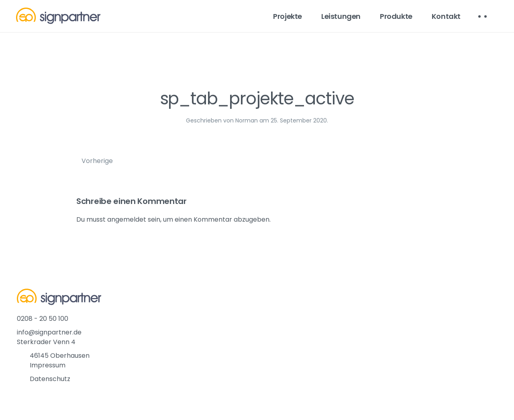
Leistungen (341, 16)
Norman (247, 120)
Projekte (288, 16)
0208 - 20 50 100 (43, 319)
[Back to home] (58, 16)
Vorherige (97, 161)
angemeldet (127, 219)
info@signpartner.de (49, 332)
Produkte (396, 16)
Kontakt (446, 16)
